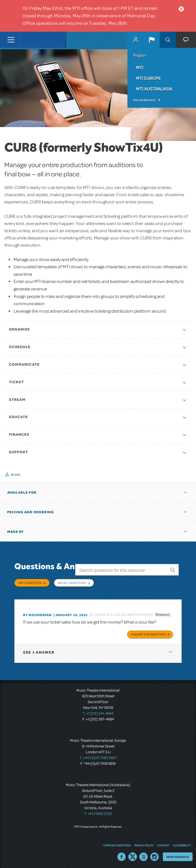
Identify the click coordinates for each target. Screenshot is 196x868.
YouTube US (144, 855)
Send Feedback (178, 855)
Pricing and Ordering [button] (31, 512)
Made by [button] (16, 532)
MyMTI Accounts (135, 40)
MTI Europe (148, 78)
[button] (152, 40)
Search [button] (168, 40)
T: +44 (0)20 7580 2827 (98, 756)
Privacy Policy (144, 843)
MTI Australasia (154, 89)
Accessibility (182, 843)
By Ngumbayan (37, 613)
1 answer (39, 650)
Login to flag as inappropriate (124, 613)
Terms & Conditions (117, 843)
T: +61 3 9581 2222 (98, 812)
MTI (140, 67)
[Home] (32, 40)
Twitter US (133, 855)
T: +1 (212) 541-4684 (98, 712)
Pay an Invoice (144, 100)
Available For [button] (22, 493)
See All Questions (72, 583)
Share (16, 475)
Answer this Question (148, 632)
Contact (163, 843)
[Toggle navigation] (11, 40)
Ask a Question (30, 583)
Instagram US (154, 855)
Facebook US (122, 855)
